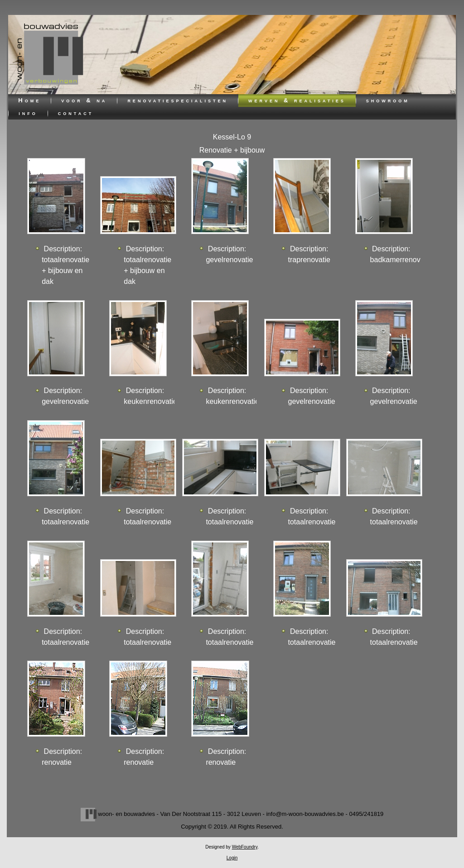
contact (76, 113)
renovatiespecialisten (178, 100)
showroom (388, 100)
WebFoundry (245, 847)
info (28, 113)
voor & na (84, 100)
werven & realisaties (297, 100)
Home (29, 100)
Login (232, 858)
